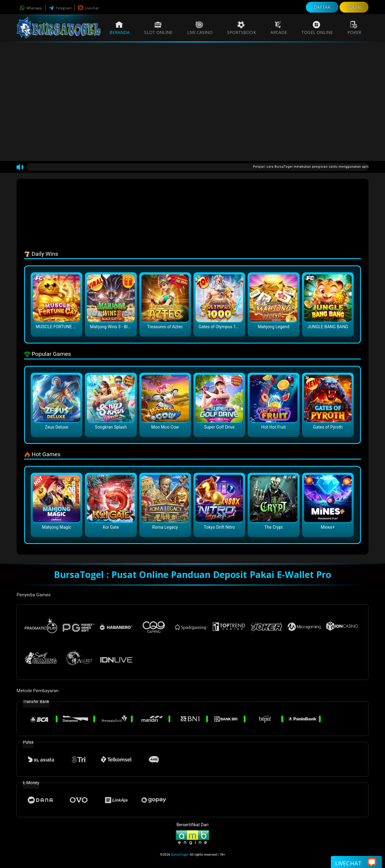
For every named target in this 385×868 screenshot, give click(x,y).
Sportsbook (242, 28)
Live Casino (200, 28)
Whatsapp (31, 8)
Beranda (120, 28)
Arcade (279, 28)
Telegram (60, 8)
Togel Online (317, 28)
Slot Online (158, 28)
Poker (354, 28)
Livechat (88, 8)
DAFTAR (322, 7)
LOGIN (354, 7)
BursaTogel (180, 855)
